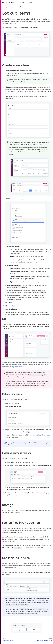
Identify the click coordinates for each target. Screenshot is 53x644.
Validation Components (44, 640)
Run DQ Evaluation (8, 640)
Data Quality (13, 7)
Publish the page (44, 435)
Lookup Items (22, 7)
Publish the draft (10, 306)
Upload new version (18, 367)
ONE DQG (5, 7)
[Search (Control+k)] (46, 2)
